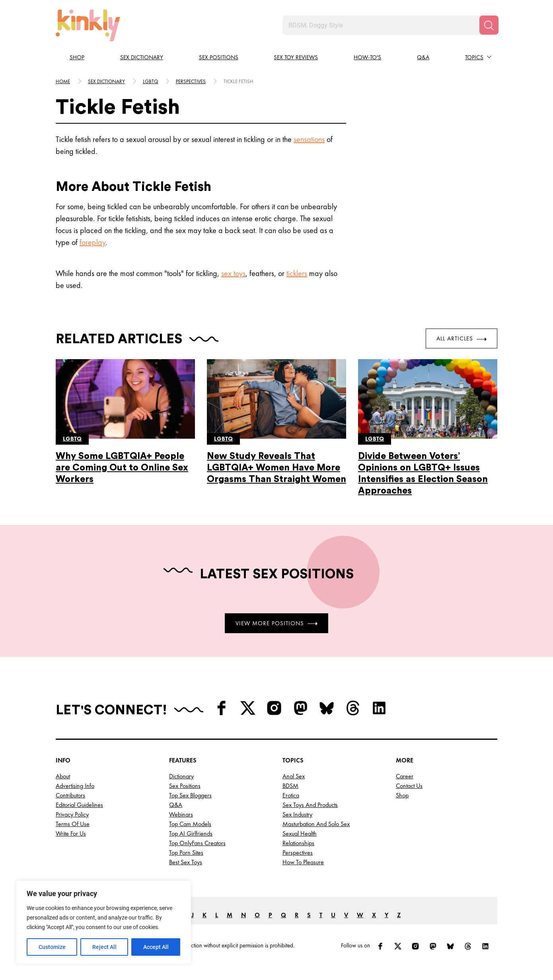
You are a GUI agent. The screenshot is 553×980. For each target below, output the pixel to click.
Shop (77, 57)
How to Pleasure (303, 862)
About (63, 776)
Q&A (423, 57)
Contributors (70, 795)
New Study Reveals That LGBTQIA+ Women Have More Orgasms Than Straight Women (276, 468)
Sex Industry (297, 814)
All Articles (461, 338)
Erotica (291, 795)
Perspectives (191, 81)
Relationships (298, 843)
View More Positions (276, 623)
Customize (52, 947)
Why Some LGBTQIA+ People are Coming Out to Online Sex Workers (122, 468)
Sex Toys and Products (310, 805)
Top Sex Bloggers (190, 795)
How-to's (367, 57)
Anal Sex (294, 776)
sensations (309, 139)
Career (405, 776)
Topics (474, 57)
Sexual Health (300, 833)
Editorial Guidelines (79, 805)
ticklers (297, 273)
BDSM (290, 786)
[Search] (489, 25)
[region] (103, 922)
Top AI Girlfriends (191, 833)
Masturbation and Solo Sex (316, 824)
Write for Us (71, 833)
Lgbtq (150, 81)
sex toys (233, 273)
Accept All (156, 947)
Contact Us (409, 786)
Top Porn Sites (186, 853)
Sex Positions (219, 57)
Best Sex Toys (186, 862)
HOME (63, 81)
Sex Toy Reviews (296, 57)
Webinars (181, 814)
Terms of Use (73, 824)
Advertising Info (75, 786)
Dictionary (181, 776)
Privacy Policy (72, 814)
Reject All (104, 947)
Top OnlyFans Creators (197, 843)
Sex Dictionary (142, 57)
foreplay (92, 242)
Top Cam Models (190, 824)
